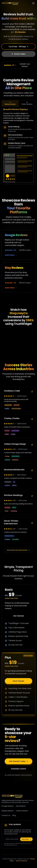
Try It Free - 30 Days (18, 46)
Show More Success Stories (18, 550)
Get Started (18, 616)
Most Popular (18, 682)
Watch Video (18, 54)
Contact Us (6, 815)
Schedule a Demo (19, 769)
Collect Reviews (27, 103)
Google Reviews (8, 806)
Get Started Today (18, 762)
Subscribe (26, 839)
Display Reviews (10, 103)
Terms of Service (21, 861)
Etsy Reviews (21, 806)
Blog (14, 815)
